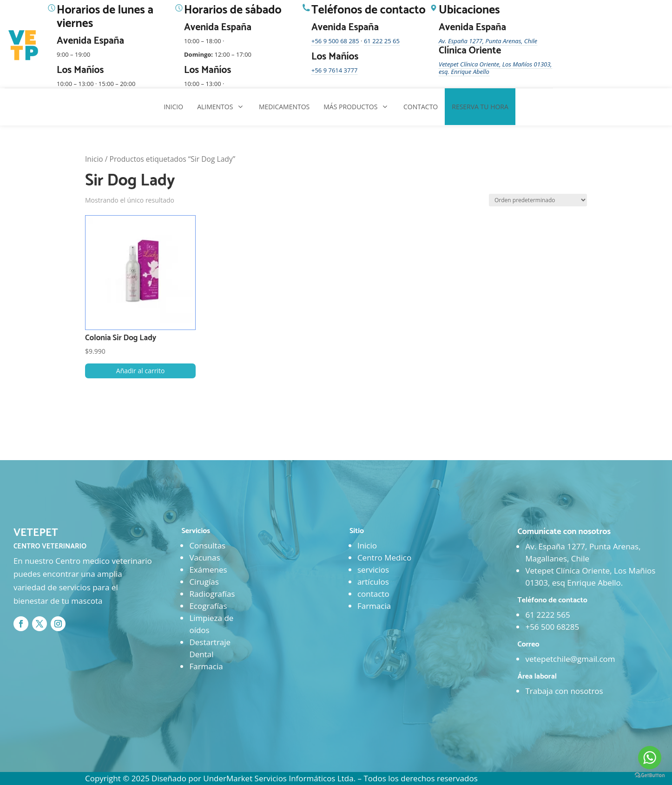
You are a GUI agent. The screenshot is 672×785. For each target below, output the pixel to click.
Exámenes (208, 570)
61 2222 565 (547, 615)
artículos (373, 582)
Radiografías (212, 594)
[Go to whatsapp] (650, 758)
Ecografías (208, 606)
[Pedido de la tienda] (538, 200)
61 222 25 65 (382, 41)
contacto (373, 594)
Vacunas (204, 557)
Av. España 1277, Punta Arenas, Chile (488, 41)
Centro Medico (384, 557)
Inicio (94, 159)
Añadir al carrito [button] (141, 371)
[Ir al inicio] (24, 46)
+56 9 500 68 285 (335, 41)
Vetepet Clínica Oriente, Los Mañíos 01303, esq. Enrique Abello (495, 68)
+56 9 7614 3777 (334, 70)
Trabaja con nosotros (564, 691)
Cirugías (204, 582)
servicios (373, 570)
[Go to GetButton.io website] (650, 775)
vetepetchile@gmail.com (570, 659)
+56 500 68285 (552, 627)
